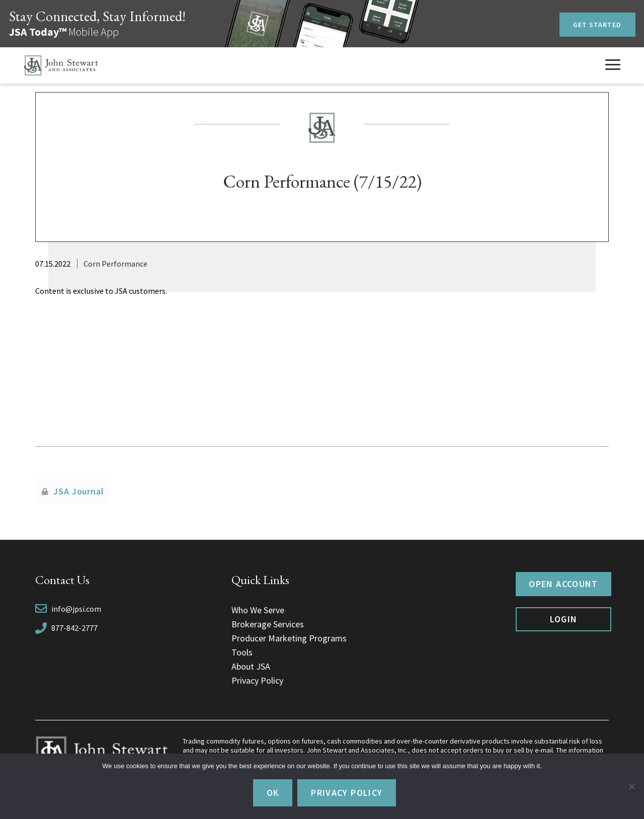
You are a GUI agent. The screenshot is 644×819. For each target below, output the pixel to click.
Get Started (597, 25)
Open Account (563, 584)
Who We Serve (258, 610)
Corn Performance (115, 264)
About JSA (251, 666)
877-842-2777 (74, 628)
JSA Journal (79, 491)
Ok (273, 793)
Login (564, 619)
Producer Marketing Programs (289, 638)
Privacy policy (347, 793)
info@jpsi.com (76, 609)
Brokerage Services (268, 624)
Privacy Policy (257, 680)
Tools (242, 652)
